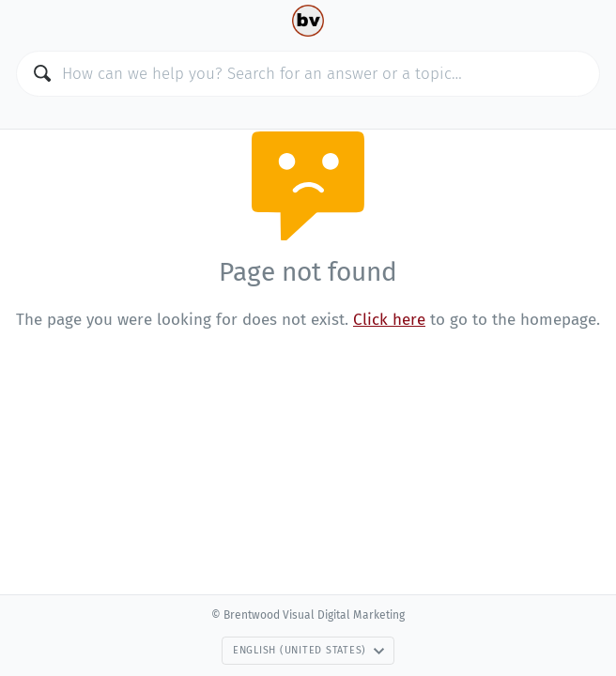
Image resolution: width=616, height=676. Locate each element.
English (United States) (309, 650)
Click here (389, 320)
